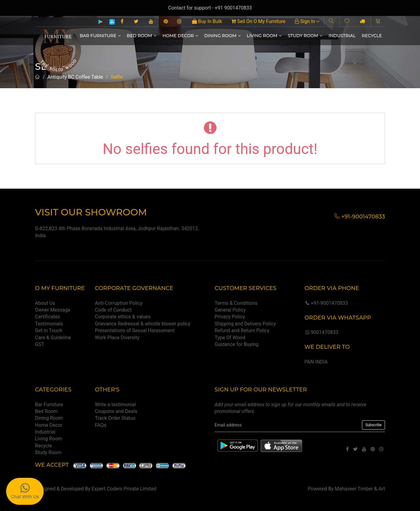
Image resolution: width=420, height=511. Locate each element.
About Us (45, 303)
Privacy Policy (230, 317)
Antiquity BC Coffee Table (75, 77)
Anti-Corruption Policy (119, 303)
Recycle (372, 36)
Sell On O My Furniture (258, 21)
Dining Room (222, 36)
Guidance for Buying (237, 344)
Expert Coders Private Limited (124, 489)
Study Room (305, 36)
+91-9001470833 (326, 303)
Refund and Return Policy (242, 330)
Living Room (264, 36)
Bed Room (142, 36)
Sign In (307, 21)
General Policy (230, 310)
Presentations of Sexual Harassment (135, 330)
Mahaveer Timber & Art (360, 489)
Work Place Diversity (117, 338)
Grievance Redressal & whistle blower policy (143, 324)
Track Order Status (115, 418)
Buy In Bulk (207, 21)
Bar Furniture (100, 36)
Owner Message (53, 310)
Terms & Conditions (236, 303)
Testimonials (49, 324)
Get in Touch (49, 330)
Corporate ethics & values (123, 317)
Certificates (48, 317)
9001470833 (321, 332)
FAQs (101, 425)
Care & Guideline (53, 338)
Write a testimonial (115, 405)
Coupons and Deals (116, 411)
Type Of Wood (230, 338)
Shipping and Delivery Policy (245, 324)
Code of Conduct (113, 310)
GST (40, 344)
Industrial (342, 36)
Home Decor (180, 36)
